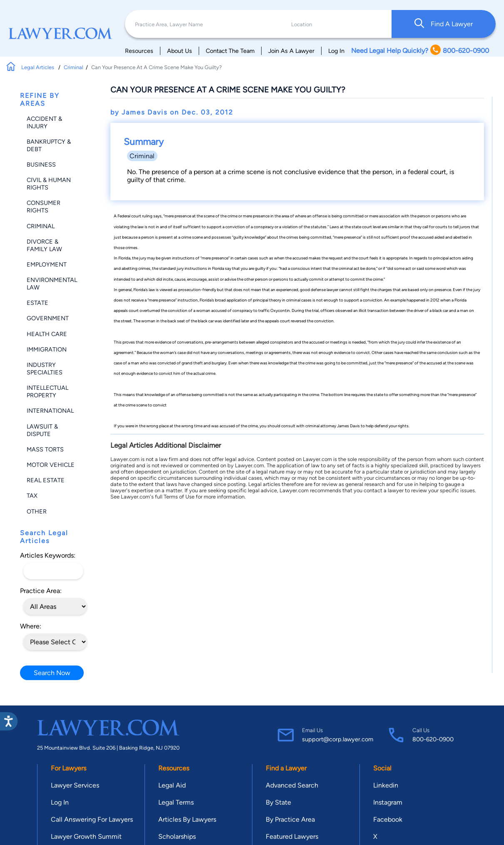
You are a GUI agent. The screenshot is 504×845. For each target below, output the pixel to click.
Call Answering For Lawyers (92, 819)
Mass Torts (45, 449)
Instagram (388, 802)
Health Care (47, 334)
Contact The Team (230, 51)
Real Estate (46, 480)
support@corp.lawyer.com (338, 739)
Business (41, 165)
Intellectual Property (47, 391)
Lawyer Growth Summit (86, 836)
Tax (32, 496)
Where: (31, 626)
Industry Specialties (45, 369)
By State (278, 802)
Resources (139, 51)
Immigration (47, 349)
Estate (37, 303)
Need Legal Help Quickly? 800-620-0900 (420, 51)
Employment (47, 264)
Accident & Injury (44, 122)
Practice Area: (41, 591)
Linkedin (386, 785)
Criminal (74, 67)
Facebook (388, 819)
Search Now (52, 673)
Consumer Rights (44, 207)
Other (37, 511)
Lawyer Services (75, 785)
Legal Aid (172, 785)
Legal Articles (38, 67)
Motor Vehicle (51, 465)
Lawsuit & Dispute (42, 430)
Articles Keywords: (48, 555)
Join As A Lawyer (291, 51)
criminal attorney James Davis (333, 426)
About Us (180, 51)
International (50, 411)
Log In (336, 51)
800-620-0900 (433, 739)
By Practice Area (290, 819)
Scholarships (177, 836)
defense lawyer (325, 290)
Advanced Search (292, 785)
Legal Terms (176, 802)
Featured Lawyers (292, 836)
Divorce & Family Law (44, 245)
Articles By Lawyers (187, 819)
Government (48, 318)
